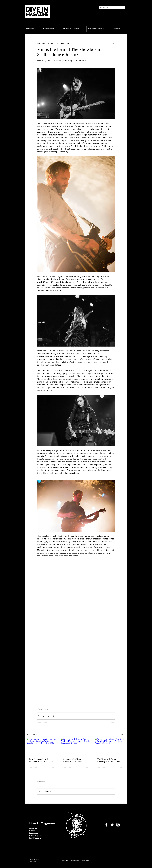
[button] (124, 3)
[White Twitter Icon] (112, 825)
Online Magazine (36, 836)
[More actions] (114, 43)
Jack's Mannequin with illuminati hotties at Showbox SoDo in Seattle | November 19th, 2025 (41, 760)
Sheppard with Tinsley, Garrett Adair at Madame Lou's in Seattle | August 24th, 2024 (75, 760)
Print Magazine (35, 838)
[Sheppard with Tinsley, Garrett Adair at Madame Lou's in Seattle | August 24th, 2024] (76, 747)
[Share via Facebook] (38, 716)
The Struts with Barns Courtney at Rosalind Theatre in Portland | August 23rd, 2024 (110, 760)
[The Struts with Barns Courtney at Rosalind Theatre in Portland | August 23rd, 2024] (110, 747)
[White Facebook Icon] (106, 825)
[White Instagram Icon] (118, 825)
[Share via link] (54, 716)
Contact (32, 831)
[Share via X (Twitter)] (43, 716)
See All (123, 734)
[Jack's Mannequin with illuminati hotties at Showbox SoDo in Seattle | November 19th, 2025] (42, 747)
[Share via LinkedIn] (48, 716)
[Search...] (112, 8)
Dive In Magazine (42, 823)
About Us (33, 828)
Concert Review (43, 709)
